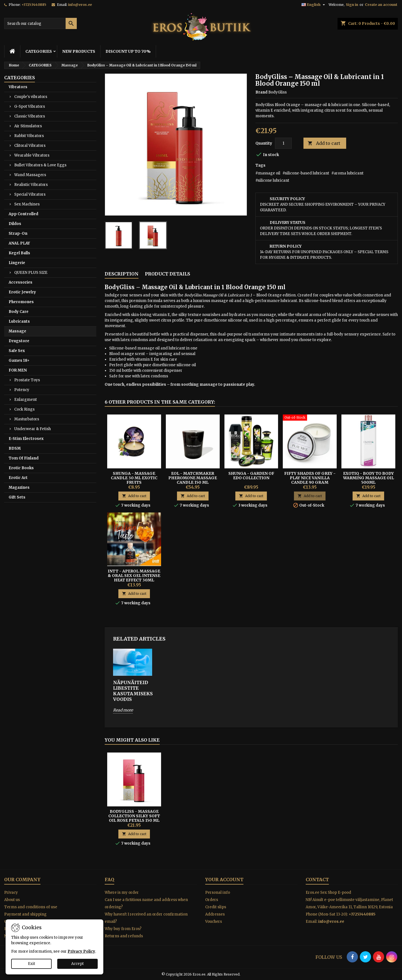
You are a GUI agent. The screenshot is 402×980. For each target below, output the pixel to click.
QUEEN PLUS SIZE (31, 273)
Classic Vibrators (30, 116)
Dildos (15, 224)
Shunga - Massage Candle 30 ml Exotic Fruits (134, 478)
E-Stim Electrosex (26, 439)
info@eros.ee (80, 5)
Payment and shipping (25, 914)
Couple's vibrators (31, 97)
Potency (22, 390)
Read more (123, 710)
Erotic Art (18, 478)
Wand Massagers (30, 175)
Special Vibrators (30, 194)
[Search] (40, 23)
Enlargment (26, 400)
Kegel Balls (19, 253)
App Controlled (23, 214)
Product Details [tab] (167, 274)
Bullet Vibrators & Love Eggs (40, 165)
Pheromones (21, 302)
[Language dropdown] (314, 5)
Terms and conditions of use (31, 907)
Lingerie (17, 263)
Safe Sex (17, 351)
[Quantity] (283, 143)
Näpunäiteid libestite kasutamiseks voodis (133, 691)
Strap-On (18, 233)
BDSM (15, 448)
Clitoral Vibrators (30, 146)
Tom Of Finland (24, 458)
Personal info (218, 892)
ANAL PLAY (19, 243)
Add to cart (324, 143)
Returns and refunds (124, 936)
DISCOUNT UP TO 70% (128, 51)
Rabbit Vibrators (29, 136)
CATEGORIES (39, 51)
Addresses (215, 914)
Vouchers (214, 922)
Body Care (19, 312)
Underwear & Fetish (33, 429)
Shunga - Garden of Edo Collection (251, 476)
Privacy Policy (81, 951)
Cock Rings (24, 409)
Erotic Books (21, 468)
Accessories (21, 282)
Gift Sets (17, 497)
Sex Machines (27, 204)
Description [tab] (122, 274)
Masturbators (27, 419)
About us (12, 900)
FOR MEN (18, 370)
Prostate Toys (27, 380)
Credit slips (216, 907)
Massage (17, 331)
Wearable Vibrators (32, 155)
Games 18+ (19, 360)
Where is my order (122, 892)
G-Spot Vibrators (30, 106)
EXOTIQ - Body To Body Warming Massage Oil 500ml (368, 478)
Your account (224, 880)
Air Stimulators (28, 126)
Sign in (352, 5)
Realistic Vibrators (31, 185)
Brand (261, 92)
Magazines (19, 487)
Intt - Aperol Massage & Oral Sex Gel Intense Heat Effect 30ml (134, 576)
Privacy (11, 892)
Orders (212, 900)
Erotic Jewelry (22, 292)
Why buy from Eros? (123, 929)
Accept (77, 964)
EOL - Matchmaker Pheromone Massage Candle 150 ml (193, 478)
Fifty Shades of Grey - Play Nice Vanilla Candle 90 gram (310, 478)
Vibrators (18, 87)
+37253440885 (34, 5)
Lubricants (19, 321)
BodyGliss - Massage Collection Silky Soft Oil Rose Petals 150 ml (134, 816)
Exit (32, 964)
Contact (317, 880)
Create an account (381, 5)
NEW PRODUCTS (79, 51)
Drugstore (19, 341)
